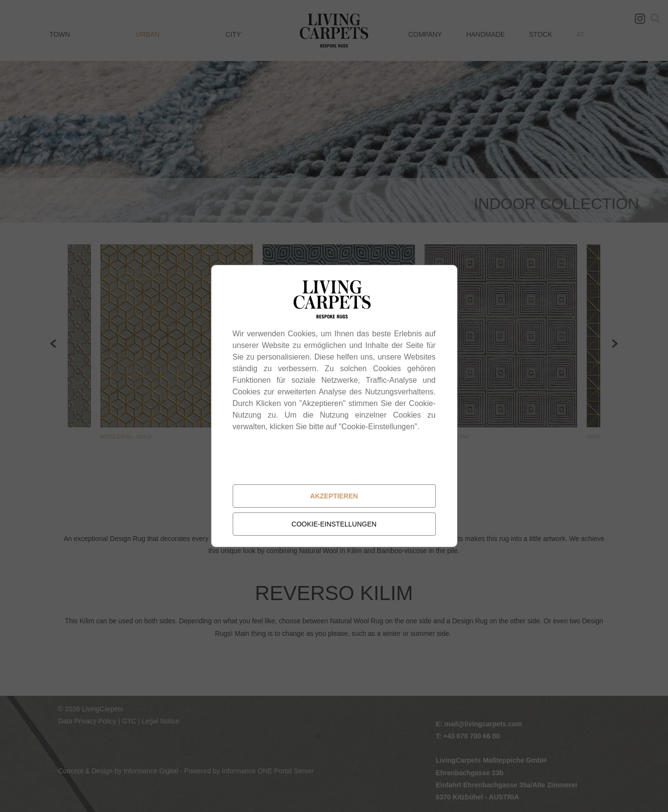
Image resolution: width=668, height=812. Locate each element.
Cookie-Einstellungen (334, 524)
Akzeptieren (334, 496)
